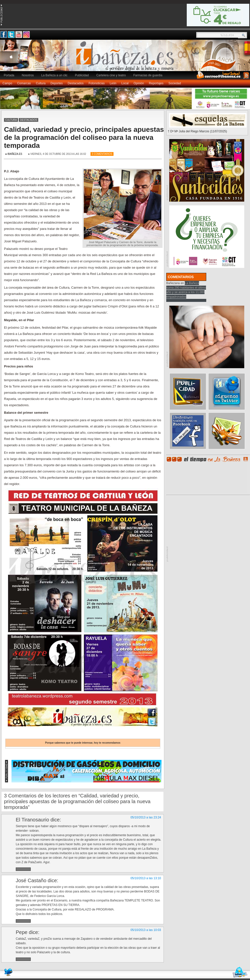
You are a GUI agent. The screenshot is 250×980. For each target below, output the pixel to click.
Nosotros (28, 75)
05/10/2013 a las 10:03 (146, 930)
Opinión (139, 83)
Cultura (41, 83)
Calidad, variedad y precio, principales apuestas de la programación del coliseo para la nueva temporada (84, 137)
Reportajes (156, 83)
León (113, 83)
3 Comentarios (102, 154)
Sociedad (175, 83)
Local (125, 83)
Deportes (57, 83)
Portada (9, 75)
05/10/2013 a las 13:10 (146, 878)
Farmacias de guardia (148, 75)
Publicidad (82, 75)
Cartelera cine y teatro (111, 75)
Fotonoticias (97, 83)
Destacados (76, 83)
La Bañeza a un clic (54, 75)
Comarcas (24, 83)
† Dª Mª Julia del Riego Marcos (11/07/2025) (197, 131)
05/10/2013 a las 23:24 (146, 817)
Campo (7, 83)
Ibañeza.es (126, 58)
